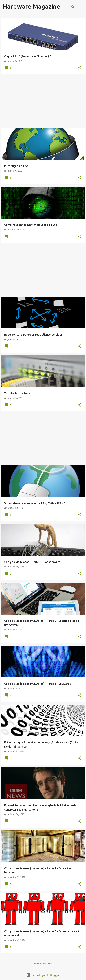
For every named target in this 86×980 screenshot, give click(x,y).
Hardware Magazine (31, 6)
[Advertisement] (43, 101)
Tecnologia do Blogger (43, 975)
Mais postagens (43, 964)
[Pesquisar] (73, 7)
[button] (80, 68)
